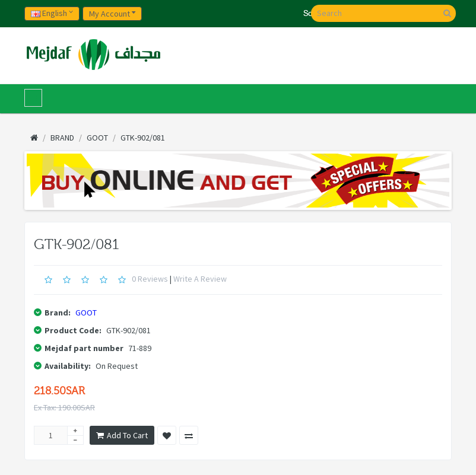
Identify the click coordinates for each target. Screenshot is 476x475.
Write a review (200, 279)
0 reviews (150, 279)
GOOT (86, 313)
